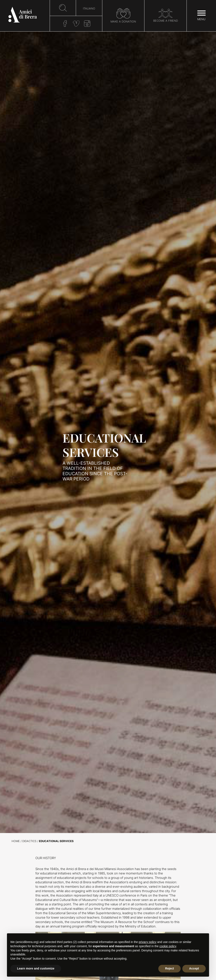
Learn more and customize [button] (36, 968)
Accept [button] (194, 968)
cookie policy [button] (168, 946)
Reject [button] (169, 968)
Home (16, 841)
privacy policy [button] (148, 942)
